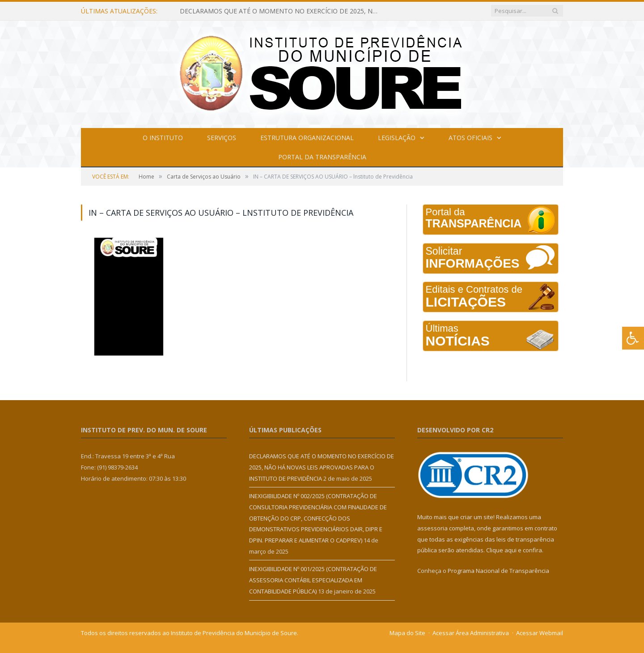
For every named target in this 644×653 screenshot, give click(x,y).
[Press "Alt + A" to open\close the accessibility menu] (633, 338)
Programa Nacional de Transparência (498, 571)
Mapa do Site (407, 633)
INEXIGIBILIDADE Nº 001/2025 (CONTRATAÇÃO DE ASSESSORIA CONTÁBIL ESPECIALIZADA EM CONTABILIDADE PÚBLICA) (313, 580)
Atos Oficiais (470, 138)
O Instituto (163, 138)
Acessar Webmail (540, 633)
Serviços (222, 138)
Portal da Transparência (322, 157)
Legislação (397, 138)
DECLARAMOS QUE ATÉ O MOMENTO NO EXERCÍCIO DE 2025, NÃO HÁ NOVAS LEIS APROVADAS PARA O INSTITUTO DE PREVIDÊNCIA (283, 11)
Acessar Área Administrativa (471, 633)
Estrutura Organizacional (307, 138)
